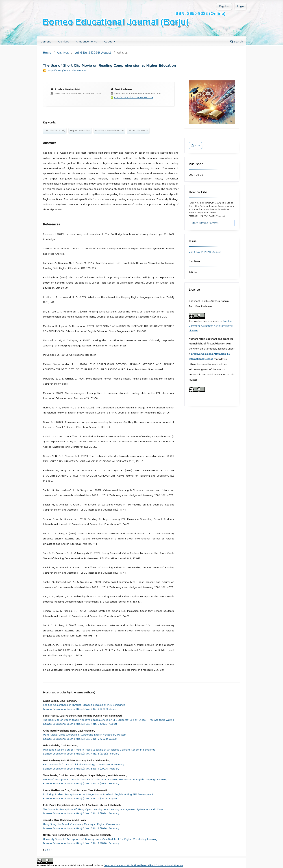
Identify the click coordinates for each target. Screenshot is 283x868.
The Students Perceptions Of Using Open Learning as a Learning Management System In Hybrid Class (103, 810)
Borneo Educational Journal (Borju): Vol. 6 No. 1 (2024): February (81, 784)
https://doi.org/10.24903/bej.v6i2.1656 (67, 71)
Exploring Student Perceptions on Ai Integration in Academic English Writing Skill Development (98, 795)
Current (46, 42)
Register (224, 7)
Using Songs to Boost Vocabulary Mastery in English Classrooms (81, 825)
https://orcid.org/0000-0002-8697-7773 (134, 98)
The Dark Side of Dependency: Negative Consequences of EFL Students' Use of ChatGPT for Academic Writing (108, 720)
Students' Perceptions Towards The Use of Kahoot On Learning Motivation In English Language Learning (105, 780)
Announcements (86, 42)
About (108, 42)
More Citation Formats (205, 223)
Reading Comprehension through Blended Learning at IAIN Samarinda (84, 705)
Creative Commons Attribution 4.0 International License (211, 326)
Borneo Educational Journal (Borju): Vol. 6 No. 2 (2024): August (80, 739)
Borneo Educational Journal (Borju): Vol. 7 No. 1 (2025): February (81, 754)
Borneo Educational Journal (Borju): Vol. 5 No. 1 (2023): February (81, 769)
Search (237, 42)
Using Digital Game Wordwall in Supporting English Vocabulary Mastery (85, 735)
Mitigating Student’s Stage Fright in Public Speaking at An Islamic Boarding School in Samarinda (99, 750)
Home (47, 53)
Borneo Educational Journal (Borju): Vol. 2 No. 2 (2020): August (80, 709)
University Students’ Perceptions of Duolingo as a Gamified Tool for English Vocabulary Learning (100, 840)
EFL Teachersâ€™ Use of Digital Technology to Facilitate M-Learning (83, 765)
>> (51, 850)
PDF (197, 146)
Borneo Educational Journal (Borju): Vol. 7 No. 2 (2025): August (80, 724)
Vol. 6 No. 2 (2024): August (93, 53)
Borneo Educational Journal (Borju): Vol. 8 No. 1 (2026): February (81, 829)
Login (240, 7)
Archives (63, 42)
